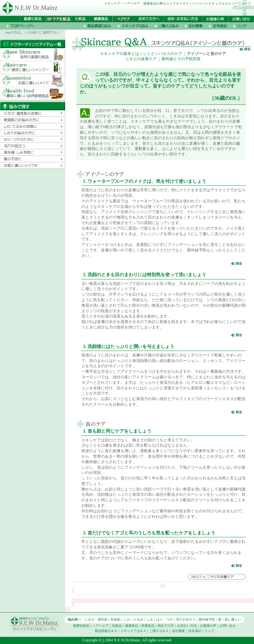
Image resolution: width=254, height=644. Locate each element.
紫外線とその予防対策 (181, 59)
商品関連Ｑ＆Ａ (106, 631)
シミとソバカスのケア (162, 54)
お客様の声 (208, 626)
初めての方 (166, 626)
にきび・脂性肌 (96, 619)
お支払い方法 (187, 626)
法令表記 (195, 631)
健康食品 (132, 626)
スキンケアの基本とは (120, 54)
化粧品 (117, 626)
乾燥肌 (116, 619)
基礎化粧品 (81, 626)
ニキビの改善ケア (141, 59)
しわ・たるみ (134, 619)
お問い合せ (228, 626)
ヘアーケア (101, 626)
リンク (209, 631)
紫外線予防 (207, 619)
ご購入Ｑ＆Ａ (159, 631)
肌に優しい (233, 619)
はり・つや (164, 619)
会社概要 (178, 631)
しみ (150, 619)
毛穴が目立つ (186, 619)
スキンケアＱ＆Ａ (133, 631)
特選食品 (148, 626)
